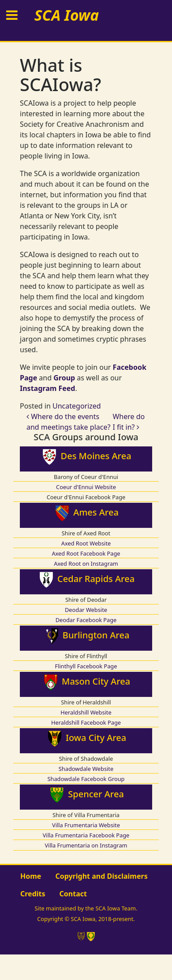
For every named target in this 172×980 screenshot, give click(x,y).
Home (31, 876)
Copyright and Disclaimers (101, 876)
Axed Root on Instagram (86, 564)
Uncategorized (77, 406)
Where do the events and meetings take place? (68, 422)
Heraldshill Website (86, 712)
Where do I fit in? (129, 422)
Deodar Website (86, 610)
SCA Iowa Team (116, 908)
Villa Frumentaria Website (86, 825)
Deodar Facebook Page (86, 620)
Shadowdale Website (86, 769)
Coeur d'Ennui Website (86, 487)
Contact (73, 894)
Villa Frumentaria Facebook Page (86, 835)
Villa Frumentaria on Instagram (86, 845)
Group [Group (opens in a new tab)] (64, 378)
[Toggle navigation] (16, 18)
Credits (33, 894)
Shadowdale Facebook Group (86, 779)
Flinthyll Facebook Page (86, 666)
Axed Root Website (86, 543)
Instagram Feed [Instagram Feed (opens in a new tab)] (47, 388)
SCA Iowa (67, 15)
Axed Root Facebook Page (86, 553)
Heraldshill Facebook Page (86, 722)
